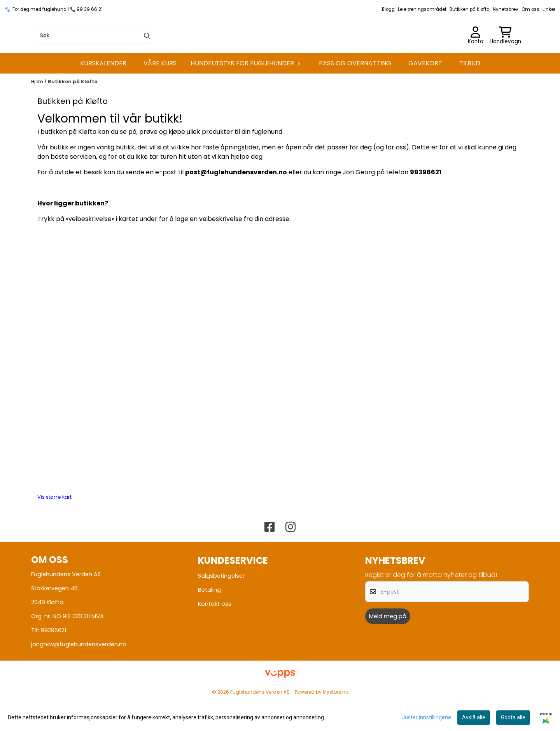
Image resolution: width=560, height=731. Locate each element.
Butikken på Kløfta (470, 9)
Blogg (388, 9)
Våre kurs (160, 98)
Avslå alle (474, 717)
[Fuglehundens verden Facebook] (269, 562)
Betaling (209, 624)
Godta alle (513, 717)
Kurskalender (103, 98)
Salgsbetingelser (221, 610)
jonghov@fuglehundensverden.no (79, 679)
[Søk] (94, 53)
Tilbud (470, 98)
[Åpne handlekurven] (505, 53)
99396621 (53, 665)
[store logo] (280, 53)
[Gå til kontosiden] (476, 53)
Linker (549, 9)
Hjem (38, 116)
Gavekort (425, 98)
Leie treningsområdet (422, 9)
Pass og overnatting (355, 98)
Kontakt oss (215, 638)
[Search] (147, 53)
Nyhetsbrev (506, 9)
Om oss (530, 9)
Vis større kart (54, 532)
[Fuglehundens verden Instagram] (290, 562)
